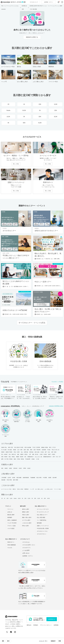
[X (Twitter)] (7, 632)
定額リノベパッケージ (43, 526)
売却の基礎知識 (11, 545)
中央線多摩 (28, 459)
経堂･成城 (37, 452)
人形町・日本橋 (43, 454)
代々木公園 (4, 450)
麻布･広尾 (11, 447)
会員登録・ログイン (28, 556)
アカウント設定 (11, 526)
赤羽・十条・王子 (57, 457)
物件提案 (39, 523)
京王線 (42, 452)
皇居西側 (44, 450)
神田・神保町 (4, 457)
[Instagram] (15, 632)
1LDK (11, 498)
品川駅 (9, 478)
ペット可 (32, 489)
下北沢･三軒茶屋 (36, 447)
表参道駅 (3, 480)
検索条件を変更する (32, 37)
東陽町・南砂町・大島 (21, 457)
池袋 (18, 454)
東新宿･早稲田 (9, 452)
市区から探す (26, 515)
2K (22, 498)
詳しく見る (16, 164)
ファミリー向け (58, 489)
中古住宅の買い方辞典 (43, 528)
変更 (60, 641)
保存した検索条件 (12, 520)
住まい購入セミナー (42, 515)
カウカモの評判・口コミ (29, 545)
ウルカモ (10, 548)
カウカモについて (34, 2)
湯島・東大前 (35, 454)
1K (5, 498)
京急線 (33, 459)
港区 (2, 468)
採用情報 (56, 625)
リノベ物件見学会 (42, 520)
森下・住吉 (47, 452)
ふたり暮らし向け (49, 489)
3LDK (39, 498)
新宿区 (6, 468)
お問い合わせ (26, 553)
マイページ (10, 509)
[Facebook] (11, 632)
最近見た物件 (11, 515)
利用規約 (36, 625)
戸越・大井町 (17, 452)
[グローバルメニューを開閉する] (62, 2)
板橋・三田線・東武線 (19, 459)
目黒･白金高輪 (28, 447)
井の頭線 (10, 450)
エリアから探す (26, 520)
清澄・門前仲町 (37, 450)
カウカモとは (26, 542)
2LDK (29, 498)
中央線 (49, 450)
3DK (35, 498)
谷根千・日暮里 (51, 454)
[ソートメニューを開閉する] (3, 641)
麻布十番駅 (16, 480)
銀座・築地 (26, 450)
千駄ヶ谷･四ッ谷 (55, 450)
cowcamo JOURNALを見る (56, 406)
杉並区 (29, 468)
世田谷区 (15, 468)
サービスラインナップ (43, 512)
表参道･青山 (4, 447)
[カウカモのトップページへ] (13, 2)
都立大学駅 (39, 478)
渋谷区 (20, 468)
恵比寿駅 (55, 478)
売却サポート (11, 542)
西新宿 (3, 452)
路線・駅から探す (27, 517)
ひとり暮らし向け (39, 489)
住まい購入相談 (41, 517)
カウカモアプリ (26, 548)
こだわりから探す (27, 523)
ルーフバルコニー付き (6, 489)
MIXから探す (26, 526)
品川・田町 (20, 450)
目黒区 (10, 468)
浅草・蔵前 (54, 452)
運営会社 (29, 625)
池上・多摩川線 (24, 452)
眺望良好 (26, 489)
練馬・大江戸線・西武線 (7, 459)
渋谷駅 (14, 478)
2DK (25, 498)
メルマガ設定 (11, 528)
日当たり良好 (20, 489)
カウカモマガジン (42, 534)
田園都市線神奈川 (47, 457)
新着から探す (26, 512)
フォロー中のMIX (12, 523)
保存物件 (10, 517)
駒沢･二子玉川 (52, 447)
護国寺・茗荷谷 (24, 454)
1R (2, 498)
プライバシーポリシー (46, 625)
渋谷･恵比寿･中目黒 (19, 447)
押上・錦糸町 (4, 454)
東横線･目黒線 (45, 447)
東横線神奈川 (31, 457)
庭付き (14, 489)
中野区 (25, 468)
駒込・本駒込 (12, 457)
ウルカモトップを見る (57, 382)
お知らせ (10, 512)
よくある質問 (26, 550)
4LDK (48, 498)
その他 (37, 459)
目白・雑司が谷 (12, 454)
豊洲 (31, 450)
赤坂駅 (50, 478)
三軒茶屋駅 (4, 478)
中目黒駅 (45, 478)
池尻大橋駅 (19, 478)
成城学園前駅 (26, 478)
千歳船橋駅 (33, 478)
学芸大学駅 (9, 480)
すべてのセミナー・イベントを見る (32, 323)
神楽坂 (15, 450)
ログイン (49, 2)
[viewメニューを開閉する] (8, 641)
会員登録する (52, 619)
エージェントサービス (43, 509)
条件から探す (26, 509)
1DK (7, 498)
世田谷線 (31, 452)
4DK (45, 498)
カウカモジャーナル (42, 531)
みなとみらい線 (38, 457)
